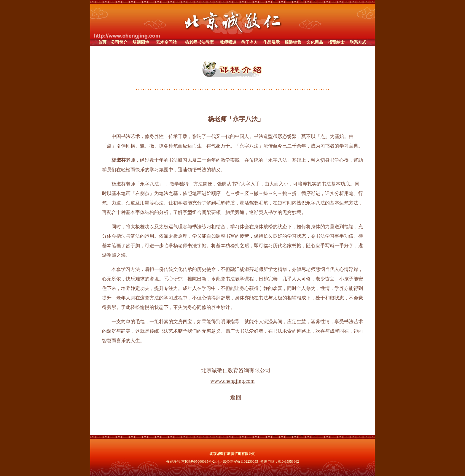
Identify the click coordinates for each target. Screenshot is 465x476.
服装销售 (293, 42)
